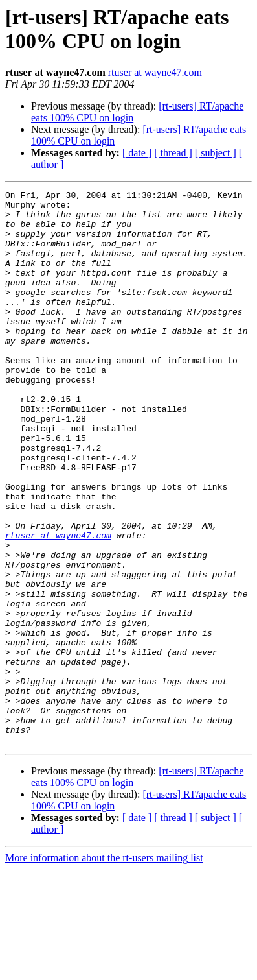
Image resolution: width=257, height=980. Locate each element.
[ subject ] (216, 153)
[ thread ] (173, 153)
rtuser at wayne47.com (155, 72)
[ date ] (137, 153)
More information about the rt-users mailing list (104, 969)
